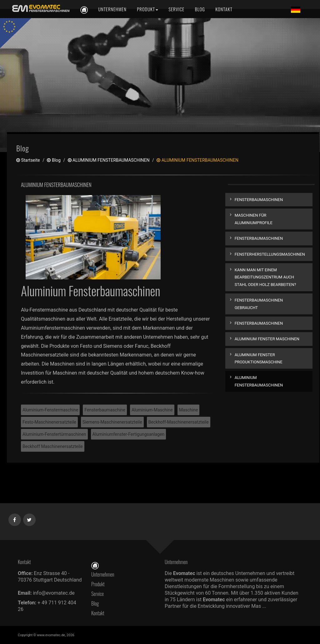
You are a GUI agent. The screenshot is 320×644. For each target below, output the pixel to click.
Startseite (28, 160)
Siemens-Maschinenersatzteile (112, 422)
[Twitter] (30, 519)
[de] (40, 9)
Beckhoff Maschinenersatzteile (53, 446)
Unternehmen (103, 574)
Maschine (189, 410)
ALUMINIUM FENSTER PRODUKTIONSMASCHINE (259, 358)
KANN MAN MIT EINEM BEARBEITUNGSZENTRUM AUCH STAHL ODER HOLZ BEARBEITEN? (265, 277)
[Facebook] (15, 519)
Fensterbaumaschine (105, 410)
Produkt (98, 584)
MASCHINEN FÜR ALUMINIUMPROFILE (254, 219)
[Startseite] (95, 565)
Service (97, 594)
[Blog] (200, 9)
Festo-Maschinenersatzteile (49, 422)
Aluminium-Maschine (152, 410)
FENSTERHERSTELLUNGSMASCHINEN (270, 254)
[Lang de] (296, 9)
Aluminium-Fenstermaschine (50, 410)
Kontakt (99, 613)
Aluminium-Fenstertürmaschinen (54, 434)
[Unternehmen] (112, 9)
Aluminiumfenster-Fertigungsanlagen (129, 434)
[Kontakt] (223, 9)
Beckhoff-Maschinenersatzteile (179, 422)
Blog (54, 160)
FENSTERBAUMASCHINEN (259, 200)
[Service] (177, 9)
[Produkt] (147, 9)
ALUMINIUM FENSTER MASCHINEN (267, 339)
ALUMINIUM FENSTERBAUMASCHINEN (109, 160)
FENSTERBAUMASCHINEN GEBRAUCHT (259, 304)
